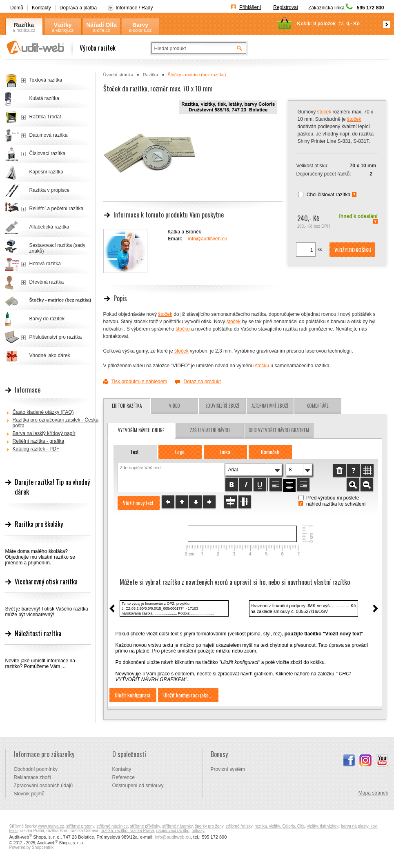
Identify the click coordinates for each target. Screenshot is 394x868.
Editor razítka (127, 406)
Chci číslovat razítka (328, 195)
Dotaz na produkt (202, 382)
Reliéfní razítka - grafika (39, 441)
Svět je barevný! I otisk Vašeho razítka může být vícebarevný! (47, 612)
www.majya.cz (51, 826)
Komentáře (318, 406)
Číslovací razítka (48, 153)
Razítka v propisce (50, 190)
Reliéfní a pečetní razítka (57, 209)
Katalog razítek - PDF (36, 449)
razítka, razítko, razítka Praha (127, 831)
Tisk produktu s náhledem (139, 382)
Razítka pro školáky (39, 524)
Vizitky (62, 25)
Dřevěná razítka (47, 282)
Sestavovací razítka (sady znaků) (57, 248)
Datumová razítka (49, 135)
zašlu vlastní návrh (210, 430)
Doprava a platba (78, 8)
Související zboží (222, 406)
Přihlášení (250, 7)
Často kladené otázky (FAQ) (43, 412)
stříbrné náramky (177, 826)
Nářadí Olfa (101, 25)
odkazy (198, 831)
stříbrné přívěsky (145, 826)
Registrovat (286, 7)
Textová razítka (46, 80)
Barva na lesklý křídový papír (44, 433)
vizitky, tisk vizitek (323, 826)
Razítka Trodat (45, 117)
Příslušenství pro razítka (56, 337)
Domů (17, 8)
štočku (183, 329)
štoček (324, 112)
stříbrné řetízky (239, 826)
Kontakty (41, 8)
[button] (352, 250)
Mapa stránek (373, 793)
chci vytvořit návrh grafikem (279, 430)
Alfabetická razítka (49, 227)
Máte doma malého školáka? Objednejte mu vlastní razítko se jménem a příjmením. (40, 557)
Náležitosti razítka (38, 633)
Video (175, 406)
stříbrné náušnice (112, 826)
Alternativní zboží (270, 406)
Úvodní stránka (118, 75)
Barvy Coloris (140, 25)
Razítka (24, 25)
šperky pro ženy (209, 826)
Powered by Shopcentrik (31, 847)
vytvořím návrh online (141, 430)
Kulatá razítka (44, 98)
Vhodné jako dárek (50, 355)
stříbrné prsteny (80, 826)
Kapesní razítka (46, 172)
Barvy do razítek (47, 319)
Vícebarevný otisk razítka (46, 582)
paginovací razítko (173, 831)
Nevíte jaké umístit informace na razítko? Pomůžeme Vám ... (40, 664)
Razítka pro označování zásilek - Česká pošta (56, 423)
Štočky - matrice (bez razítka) (197, 75)
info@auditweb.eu (208, 239)
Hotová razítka (45, 264)
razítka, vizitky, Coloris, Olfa (280, 826)
